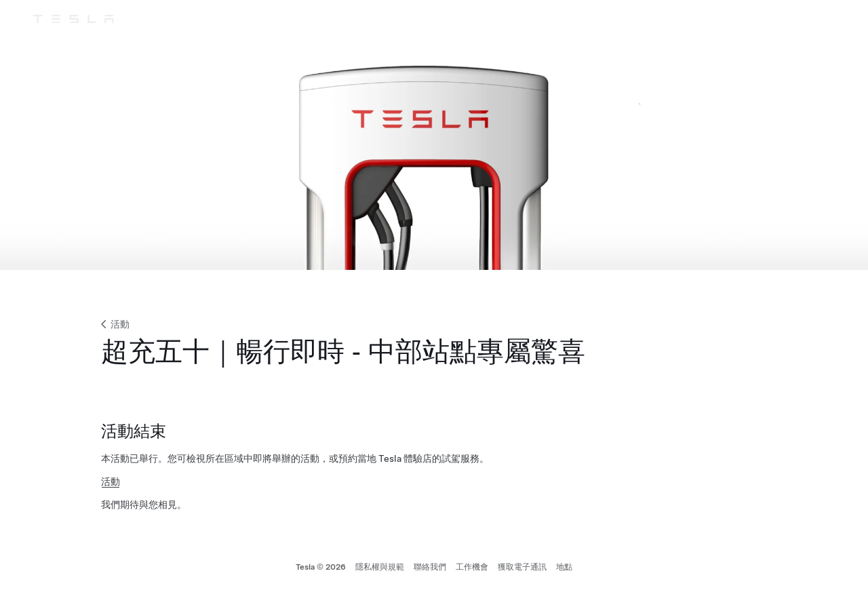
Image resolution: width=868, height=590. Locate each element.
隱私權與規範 (380, 567)
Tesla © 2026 (321, 567)
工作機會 (472, 567)
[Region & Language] (800, 19)
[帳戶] (825, 19)
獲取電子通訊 (522, 567)
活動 (114, 324)
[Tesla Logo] (73, 19)
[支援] (776, 19)
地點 (564, 567)
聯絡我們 (430, 567)
